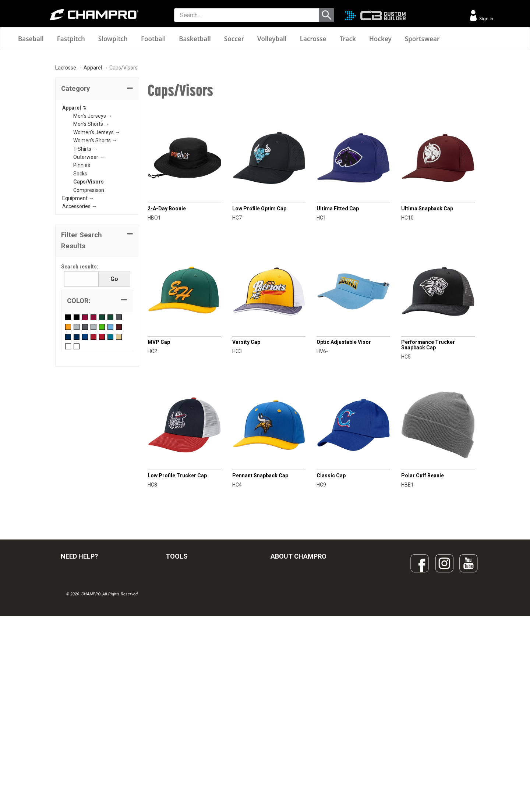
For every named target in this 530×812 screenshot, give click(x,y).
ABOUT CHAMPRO (298, 644)
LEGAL (68, 713)
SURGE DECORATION (190, 729)
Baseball (31, 39)
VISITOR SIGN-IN (79, 681)
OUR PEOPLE (286, 681)
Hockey (380, 39)
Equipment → (78, 286)
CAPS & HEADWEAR (189, 745)
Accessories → (79, 295)
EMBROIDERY (181, 762)
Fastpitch (71, 39)
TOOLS (177, 644)
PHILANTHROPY (289, 713)
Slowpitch (113, 39)
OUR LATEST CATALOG (193, 665)
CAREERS (282, 729)
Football (153, 39)
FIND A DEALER (78, 665)
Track (348, 39)
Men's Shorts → (91, 213)
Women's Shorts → (95, 229)
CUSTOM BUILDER (187, 681)
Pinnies (82, 254)
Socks (80, 262)
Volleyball (272, 39)
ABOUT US (283, 697)
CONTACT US (76, 697)
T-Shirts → (85, 237)
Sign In (486, 19)
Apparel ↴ (74, 196)
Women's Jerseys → (97, 221)
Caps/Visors (89, 270)
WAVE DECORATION (189, 713)
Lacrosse (313, 39)
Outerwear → (89, 245)
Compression (89, 278)
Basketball (195, 39)
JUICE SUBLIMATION (189, 697)
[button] (97, 177)
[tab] (97, 177)
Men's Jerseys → (93, 204)
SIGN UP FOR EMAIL (293, 665)
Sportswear (422, 39)
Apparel (93, 156)
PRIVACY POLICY (80, 729)
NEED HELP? (79, 644)
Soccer (234, 39)
